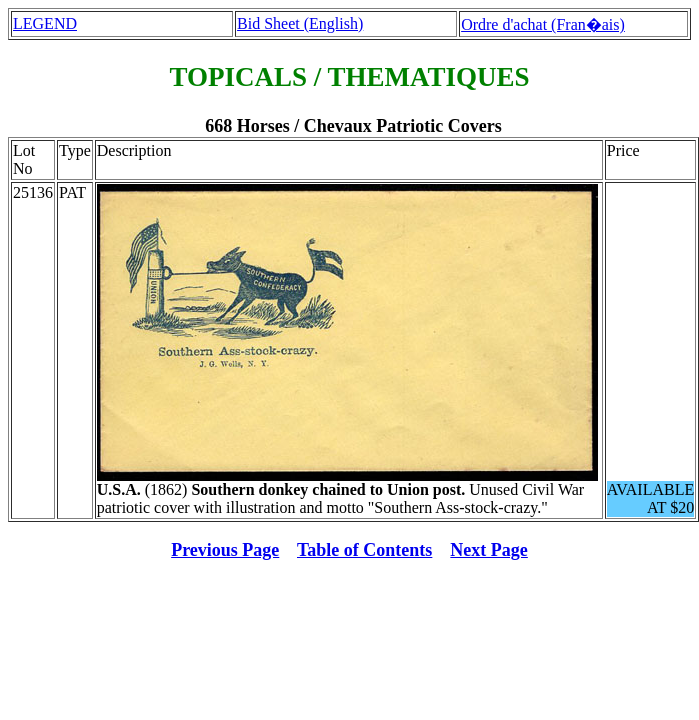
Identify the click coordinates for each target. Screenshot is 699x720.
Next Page (488, 550)
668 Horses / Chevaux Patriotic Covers (353, 126)
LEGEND (45, 23)
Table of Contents (364, 550)
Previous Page (225, 550)
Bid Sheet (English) (300, 23)
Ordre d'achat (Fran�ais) (543, 24)
